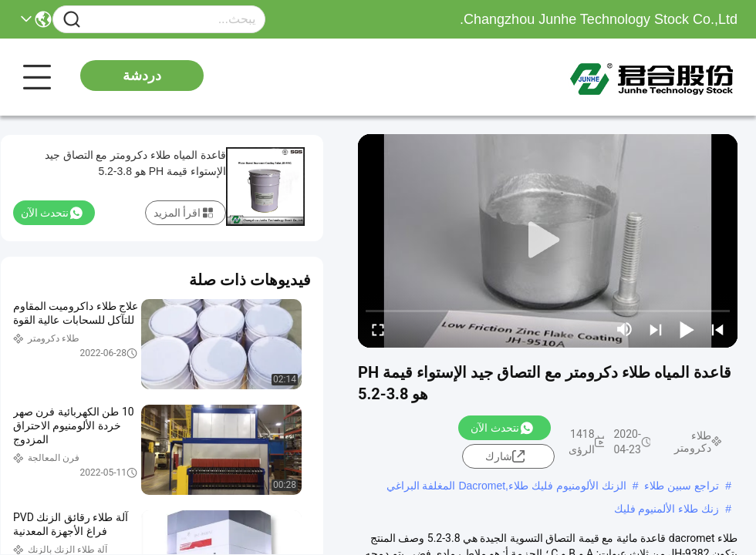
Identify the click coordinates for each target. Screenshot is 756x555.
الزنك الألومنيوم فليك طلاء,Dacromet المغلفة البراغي (506, 486)
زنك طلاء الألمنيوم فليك (667, 509)
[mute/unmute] (625, 329)
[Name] (72, 20)
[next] (656, 329)
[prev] (717, 329)
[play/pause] (687, 329)
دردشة (142, 76)
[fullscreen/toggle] (378, 329)
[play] (548, 240)
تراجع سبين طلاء (682, 486)
